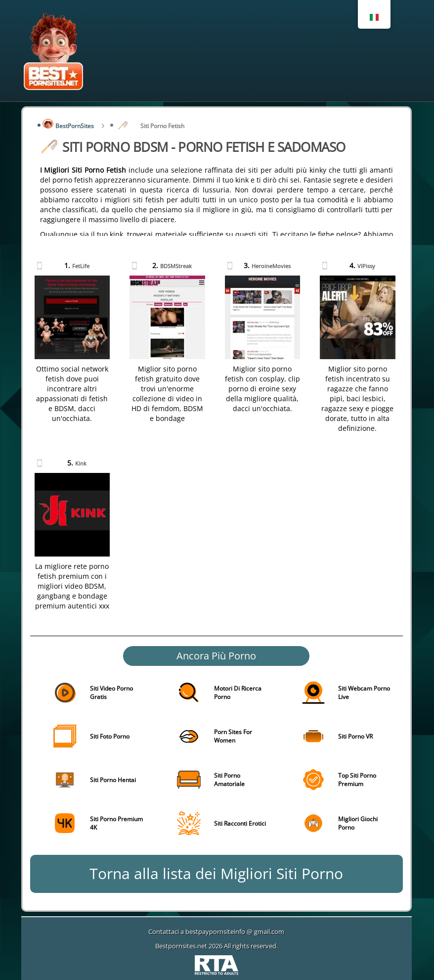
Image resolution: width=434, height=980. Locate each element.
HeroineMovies (271, 266)
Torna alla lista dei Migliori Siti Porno (216, 873)
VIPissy (366, 266)
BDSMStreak (176, 266)
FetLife (81, 266)
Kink (81, 463)
